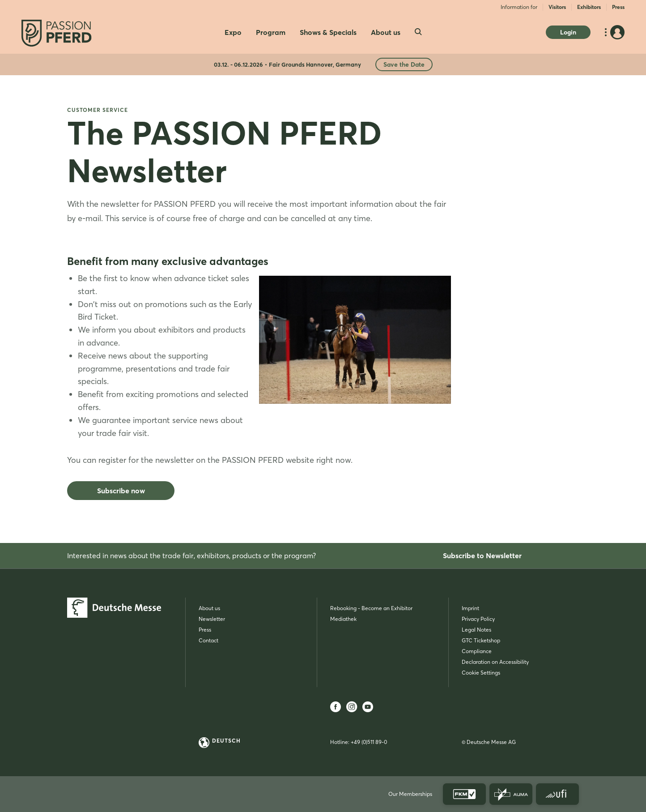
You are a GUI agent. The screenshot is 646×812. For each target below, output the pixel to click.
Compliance (477, 651)
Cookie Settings (481, 673)
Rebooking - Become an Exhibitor (371, 608)
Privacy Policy (478, 619)
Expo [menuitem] (233, 32)
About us (209, 608)
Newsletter (212, 619)
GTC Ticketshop (481, 640)
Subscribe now (121, 491)
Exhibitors (589, 7)
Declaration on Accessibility (495, 662)
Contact (208, 640)
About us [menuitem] (386, 32)
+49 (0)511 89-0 (369, 742)
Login (568, 32)
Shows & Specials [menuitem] (328, 32)
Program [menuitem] (271, 32)
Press (618, 7)
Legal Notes (476, 630)
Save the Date (404, 64)
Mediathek (343, 619)
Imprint (470, 608)
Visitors (557, 7)
